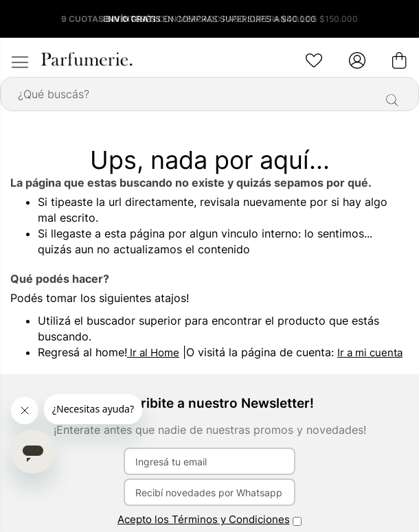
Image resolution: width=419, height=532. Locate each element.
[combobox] (209, 94)
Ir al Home (153, 352)
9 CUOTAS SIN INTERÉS (110, 19)
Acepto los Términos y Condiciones (204, 519)
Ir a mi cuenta (370, 352)
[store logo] (86, 59)
